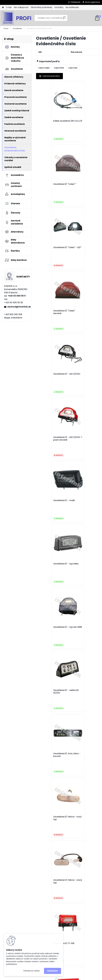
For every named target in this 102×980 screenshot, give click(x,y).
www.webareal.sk (62, 977)
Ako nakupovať (21, 7)
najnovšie (73, 68)
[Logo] (20, 18)
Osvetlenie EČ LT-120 (81, 690)
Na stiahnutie (72, 7)
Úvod (6, 28)
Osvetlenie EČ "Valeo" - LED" (51, 185)
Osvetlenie (17, 28)
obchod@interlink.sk (18, 307)
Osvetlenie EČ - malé (50, 311)
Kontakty (59, 7)
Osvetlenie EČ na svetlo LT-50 (51, 755)
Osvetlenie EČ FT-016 (81, 500)
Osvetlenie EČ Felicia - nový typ (82, 439)
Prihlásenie (76, 2)
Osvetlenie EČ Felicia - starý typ (50, 502)
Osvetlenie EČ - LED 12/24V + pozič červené (83, 249)
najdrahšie (59, 68)
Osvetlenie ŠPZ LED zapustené (64, 818)
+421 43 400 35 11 (17, 296)
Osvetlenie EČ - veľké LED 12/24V (84, 375)
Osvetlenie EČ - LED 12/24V (49, 249)
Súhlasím (53, 971)
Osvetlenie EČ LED (80, 564)
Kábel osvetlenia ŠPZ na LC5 (51, 122)
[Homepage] (3, 7)
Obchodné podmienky (41, 7)
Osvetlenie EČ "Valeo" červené (82, 185)
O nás (9, 7)
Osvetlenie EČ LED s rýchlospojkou (49, 692)
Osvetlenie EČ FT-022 (50, 564)
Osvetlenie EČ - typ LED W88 (51, 375)
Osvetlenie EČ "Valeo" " (82, 121)
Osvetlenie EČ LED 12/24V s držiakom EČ (84, 628)
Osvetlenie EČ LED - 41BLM (49, 628)
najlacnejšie (44, 68)
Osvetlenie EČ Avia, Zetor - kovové (52, 439)
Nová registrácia (93, 2)
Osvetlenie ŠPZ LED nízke (83, 754)
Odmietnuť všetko (32, 971)
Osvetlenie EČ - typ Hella (83, 311)
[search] (64, 19)
